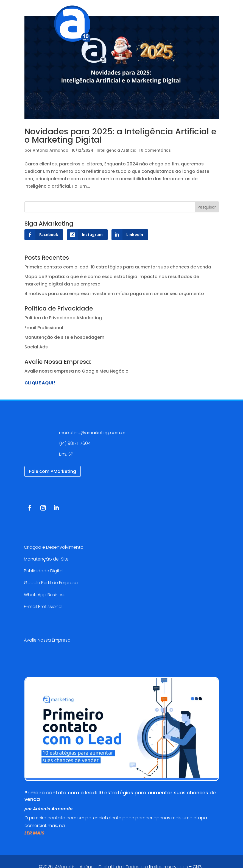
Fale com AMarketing (53, 471)
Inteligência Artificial (117, 150)
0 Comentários (156, 150)
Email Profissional (44, 328)
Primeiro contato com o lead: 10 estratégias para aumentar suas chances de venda (118, 267)
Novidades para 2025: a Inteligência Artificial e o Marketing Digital (120, 136)
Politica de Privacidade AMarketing (63, 318)
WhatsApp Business (45, 595)
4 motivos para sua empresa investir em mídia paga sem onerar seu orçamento (114, 294)
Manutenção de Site (46, 559)
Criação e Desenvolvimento (54, 547)
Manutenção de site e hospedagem (64, 337)
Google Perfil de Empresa (51, 583)
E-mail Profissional (44, 607)
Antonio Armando (51, 150)
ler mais (34, 833)
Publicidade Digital (44, 571)
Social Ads (36, 347)
